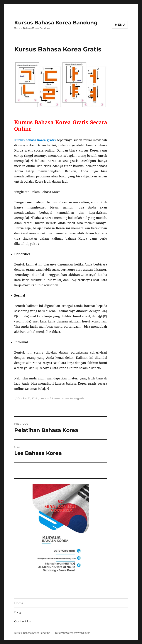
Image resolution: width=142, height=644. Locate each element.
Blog (18, 612)
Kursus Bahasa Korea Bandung (56, 23)
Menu (120, 25)
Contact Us (23, 621)
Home (19, 603)
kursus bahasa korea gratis (68, 398)
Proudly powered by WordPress (72, 633)
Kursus (45, 398)
